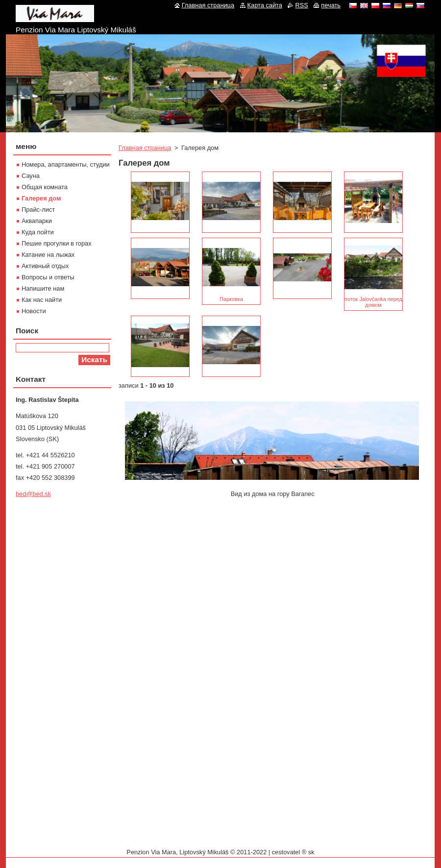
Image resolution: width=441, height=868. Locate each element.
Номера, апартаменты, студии (66, 164)
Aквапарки (37, 221)
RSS (301, 5)
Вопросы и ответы (48, 277)
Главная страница (145, 148)
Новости (34, 311)
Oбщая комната (45, 187)
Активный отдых (45, 266)
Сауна (31, 176)
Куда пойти (38, 232)
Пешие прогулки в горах (57, 243)
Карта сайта (265, 5)
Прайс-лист (38, 210)
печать (331, 5)
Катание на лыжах (48, 255)
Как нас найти (42, 300)
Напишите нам (43, 288)
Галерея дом (41, 198)
